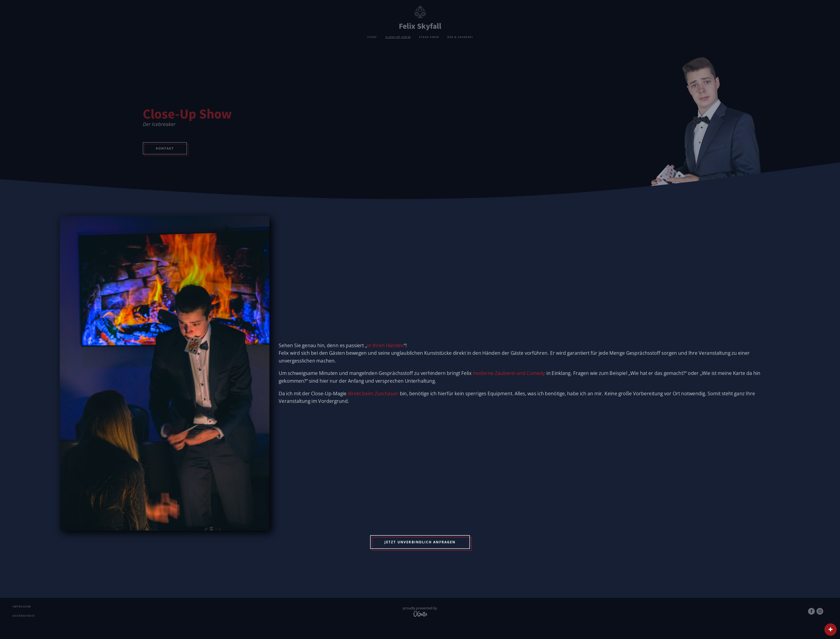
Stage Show (429, 37)
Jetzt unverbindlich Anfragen (420, 532)
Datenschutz (24, 616)
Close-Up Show (398, 37)
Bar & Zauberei (460, 37)
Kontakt (165, 148)
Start (372, 37)
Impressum (22, 607)
